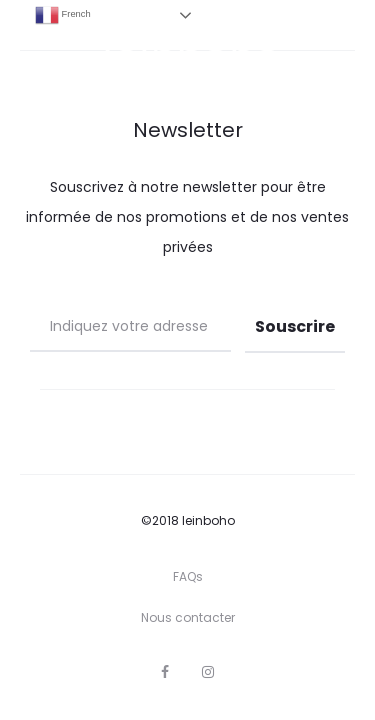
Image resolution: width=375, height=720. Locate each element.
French (63, 15)
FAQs (188, 576)
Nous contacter (188, 617)
